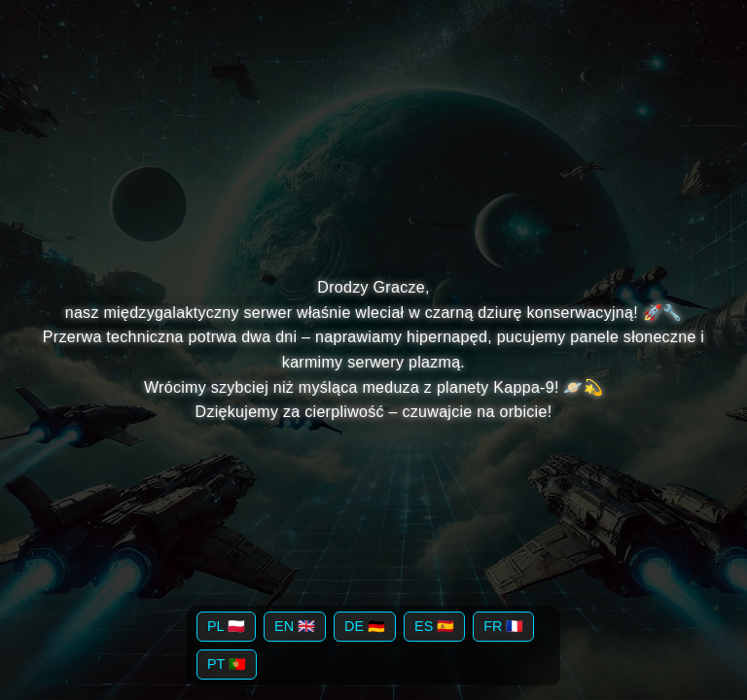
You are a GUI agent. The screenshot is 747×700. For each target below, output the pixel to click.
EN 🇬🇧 (295, 626)
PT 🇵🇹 (227, 664)
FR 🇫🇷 (503, 626)
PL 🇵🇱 (226, 626)
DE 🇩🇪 (365, 626)
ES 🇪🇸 (434, 626)
